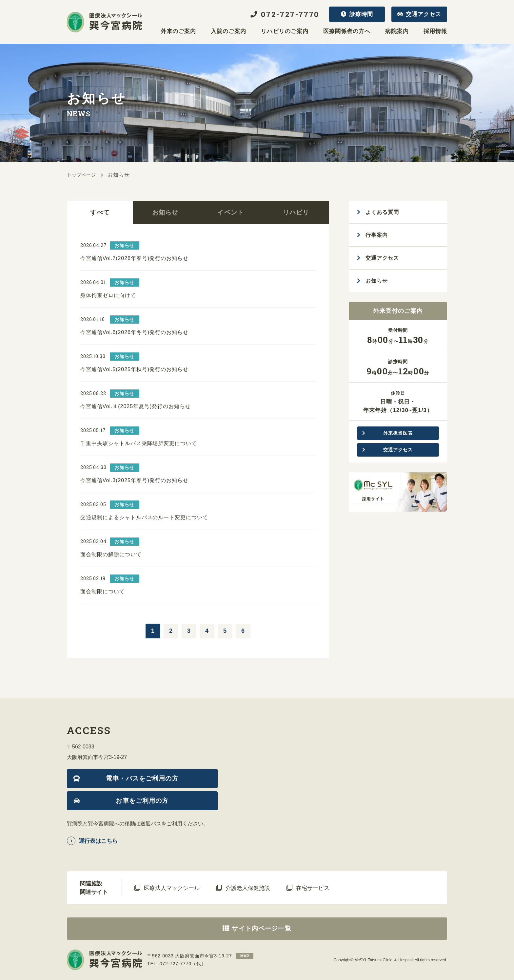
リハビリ (296, 212)
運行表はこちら (98, 841)
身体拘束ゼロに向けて (108, 295)
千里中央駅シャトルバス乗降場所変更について (139, 443)
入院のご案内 (228, 31)
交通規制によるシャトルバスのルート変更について (144, 517)
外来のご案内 (178, 31)
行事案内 (377, 235)
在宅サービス (313, 888)
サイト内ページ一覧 (261, 928)
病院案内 (397, 31)
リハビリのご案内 (285, 31)
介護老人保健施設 (248, 888)
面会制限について (103, 591)
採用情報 (435, 31)
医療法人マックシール (172, 888)
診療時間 (361, 14)
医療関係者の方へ (347, 31)
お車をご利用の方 (142, 801)
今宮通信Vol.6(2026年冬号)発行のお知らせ (134, 332)
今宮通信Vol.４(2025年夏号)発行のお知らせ (136, 406)
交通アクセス (424, 14)
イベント (231, 212)
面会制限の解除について (111, 554)
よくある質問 (382, 212)
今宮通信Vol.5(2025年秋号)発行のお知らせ (134, 369)
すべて (100, 212)
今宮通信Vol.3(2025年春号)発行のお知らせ (134, 480)
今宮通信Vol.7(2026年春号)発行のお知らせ (134, 258)
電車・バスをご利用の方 (142, 778)
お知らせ (165, 212)
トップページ (81, 175)
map (245, 956)
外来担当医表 (398, 433)
